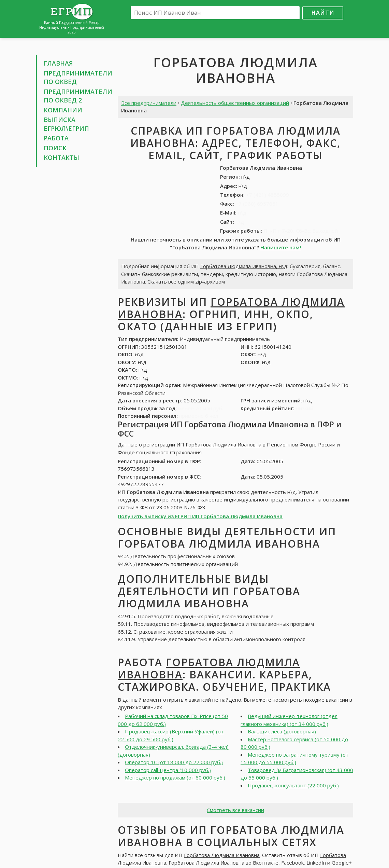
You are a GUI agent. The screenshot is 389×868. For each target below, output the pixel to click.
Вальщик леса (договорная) (282, 731)
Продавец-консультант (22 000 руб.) (293, 785)
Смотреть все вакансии (235, 810)
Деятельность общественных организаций (235, 103)
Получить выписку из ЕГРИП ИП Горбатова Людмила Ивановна (200, 516)
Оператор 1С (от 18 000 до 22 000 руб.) (174, 762)
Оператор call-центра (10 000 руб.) (168, 770)
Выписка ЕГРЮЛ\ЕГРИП (66, 124)
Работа (56, 138)
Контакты (61, 157)
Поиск (55, 148)
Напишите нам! (281, 247)
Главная (58, 63)
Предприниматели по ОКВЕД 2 (78, 96)
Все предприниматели (149, 103)
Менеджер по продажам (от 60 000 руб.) (175, 777)
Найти (323, 12)
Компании (63, 110)
